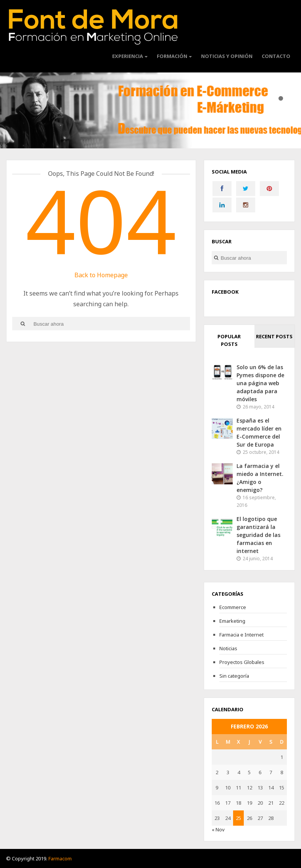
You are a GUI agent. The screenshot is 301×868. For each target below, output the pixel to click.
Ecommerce (233, 607)
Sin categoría (234, 676)
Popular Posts (229, 340)
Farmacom (60, 858)
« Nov (218, 829)
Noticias (228, 648)
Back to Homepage (101, 275)
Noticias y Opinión (227, 56)
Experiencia (128, 56)
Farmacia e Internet (241, 635)
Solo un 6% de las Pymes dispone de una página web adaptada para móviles (260, 383)
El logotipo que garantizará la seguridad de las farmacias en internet (258, 535)
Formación (172, 56)
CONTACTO (276, 56)
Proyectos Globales (242, 662)
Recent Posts (274, 336)
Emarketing (232, 621)
